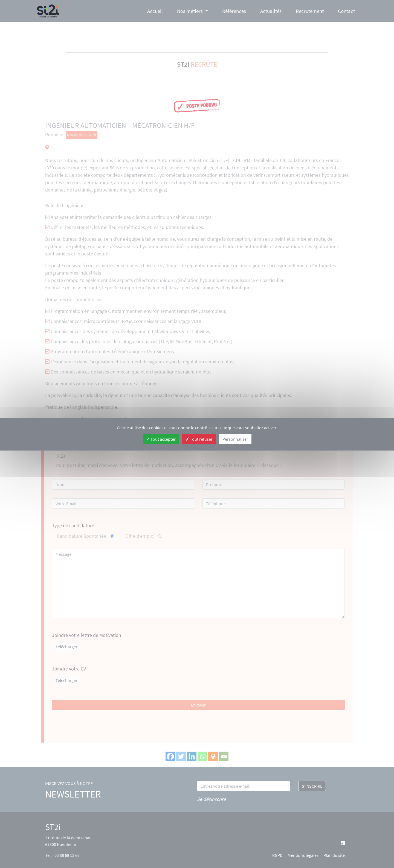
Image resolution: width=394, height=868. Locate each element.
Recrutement (310, 11)
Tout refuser (199, 439)
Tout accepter (161, 439)
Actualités (271, 11)
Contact (346, 11)
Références (234, 11)
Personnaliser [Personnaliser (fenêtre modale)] (235, 439)
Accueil (155, 11)
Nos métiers (190, 11)
